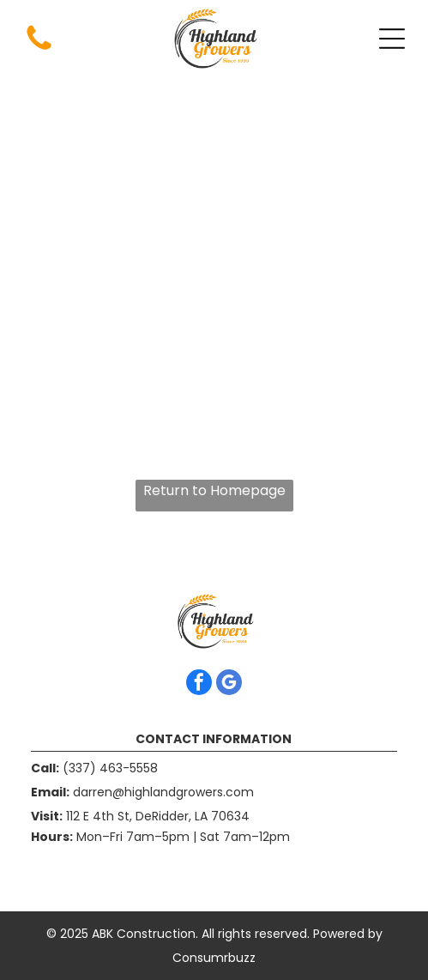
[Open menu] (392, 39)
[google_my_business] (229, 684)
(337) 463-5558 (110, 768)
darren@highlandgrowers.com (163, 792)
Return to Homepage (214, 490)
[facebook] (199, 684)
